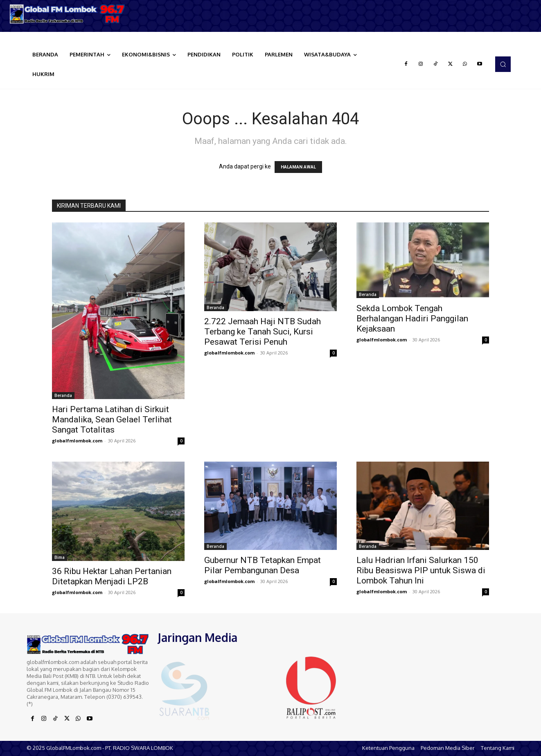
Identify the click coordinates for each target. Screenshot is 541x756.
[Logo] (68, 14)
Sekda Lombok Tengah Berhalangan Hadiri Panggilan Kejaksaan (412, 319)
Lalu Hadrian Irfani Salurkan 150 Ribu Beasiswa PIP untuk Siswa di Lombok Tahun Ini (421, 570)
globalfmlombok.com (77, 441)
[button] (503, 64)
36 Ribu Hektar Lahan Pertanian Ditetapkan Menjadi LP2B (112, 576)
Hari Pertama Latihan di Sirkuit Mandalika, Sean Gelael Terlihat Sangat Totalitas (112, 420)
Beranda (63, 395)
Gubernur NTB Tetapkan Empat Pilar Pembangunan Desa (263, 565)
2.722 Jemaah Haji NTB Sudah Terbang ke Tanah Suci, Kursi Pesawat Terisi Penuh (263, 332)
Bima (60, 557)
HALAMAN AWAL (298, 167)
